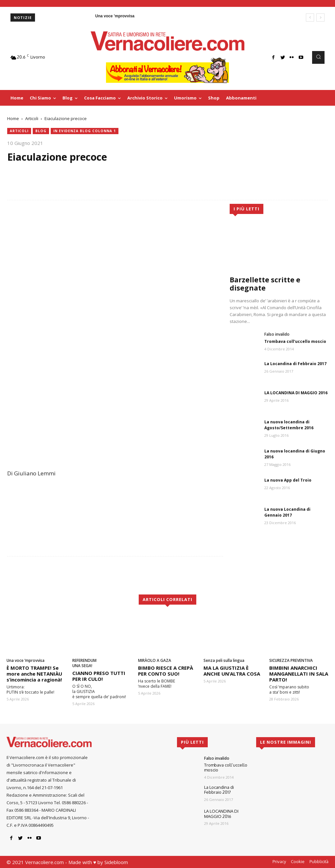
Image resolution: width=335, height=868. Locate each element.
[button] (318, 57)
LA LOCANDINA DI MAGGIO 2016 (296, 393)
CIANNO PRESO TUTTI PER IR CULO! (99, 676)
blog (41, 131)
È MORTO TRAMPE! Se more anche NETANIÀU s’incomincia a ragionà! (34, 674)
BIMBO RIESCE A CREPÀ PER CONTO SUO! (166, 671)
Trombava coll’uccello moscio (295, 341)
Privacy (279, 861)
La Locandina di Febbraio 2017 (295, 364)
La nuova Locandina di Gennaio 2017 (287, 512)
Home (13, 118)
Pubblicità (319, 861)
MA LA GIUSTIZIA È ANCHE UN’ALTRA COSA (232, 671)
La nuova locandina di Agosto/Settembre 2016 (289, 425)
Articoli (32, 118)
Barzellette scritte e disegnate (265, 284)
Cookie (298, 861)
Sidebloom (116, 862)
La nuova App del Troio (288, 480)
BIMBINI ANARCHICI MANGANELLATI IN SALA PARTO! (299, 674)
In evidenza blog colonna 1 (85, 131)
